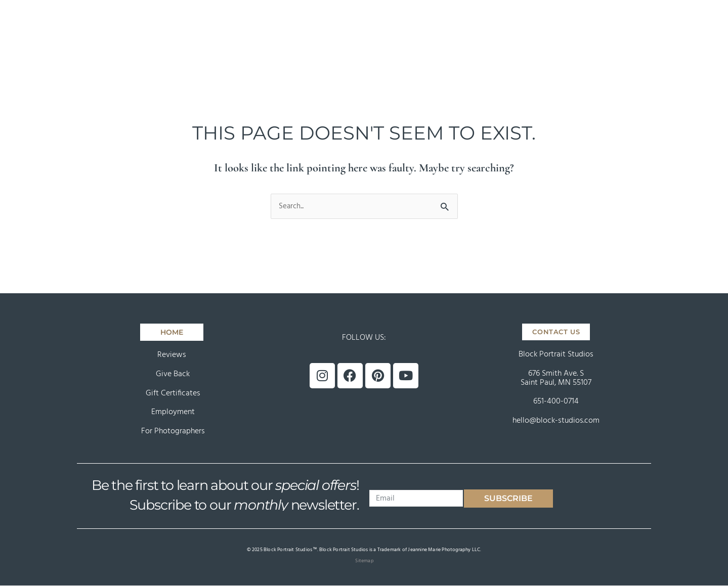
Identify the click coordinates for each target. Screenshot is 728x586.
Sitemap (364, 561)
